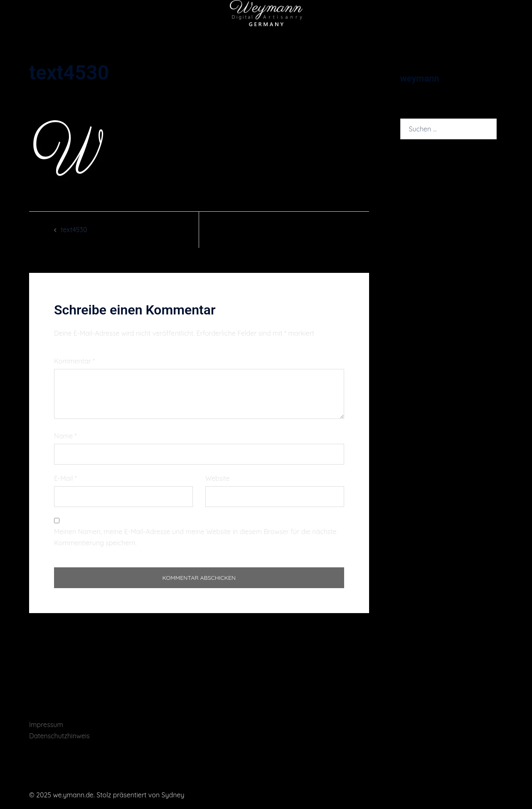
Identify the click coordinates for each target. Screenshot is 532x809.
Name (65, 436)
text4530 (74, 230)
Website (218, 478)
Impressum (46, 725)
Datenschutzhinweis (59, 736)
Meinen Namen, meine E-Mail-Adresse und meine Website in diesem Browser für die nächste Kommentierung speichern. (195, 537)
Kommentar (74, 361)
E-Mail (65, 478)
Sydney (173, 795)
